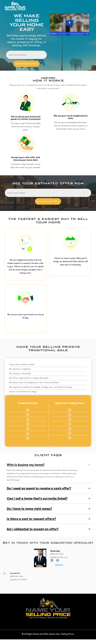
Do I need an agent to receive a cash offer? (39, 493)
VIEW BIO (59, 570)
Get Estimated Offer (26, 64)
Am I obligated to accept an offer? (33, 534)
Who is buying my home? (26, 469)
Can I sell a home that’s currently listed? (37, 503)
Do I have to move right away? (29, 513)
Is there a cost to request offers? (31, 523)
